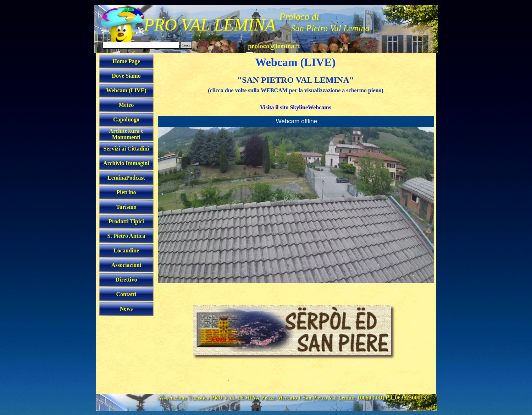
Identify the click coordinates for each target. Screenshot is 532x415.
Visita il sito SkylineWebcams (296, 107)
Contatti (126, 294)
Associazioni (126, 265)
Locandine (126, 250)
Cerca (186, 45)
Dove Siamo (126, 76)
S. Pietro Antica (126, 236)
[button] (274, 45)
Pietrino (126, 192)
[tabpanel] (296, 93)
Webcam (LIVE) (126, 90)
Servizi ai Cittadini (126, 149)
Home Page (126, 61)
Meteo (126, 105)
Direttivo (126, 280)
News (126, 309)
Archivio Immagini (126, 163)
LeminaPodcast (126, 178)
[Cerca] (141, 45)
